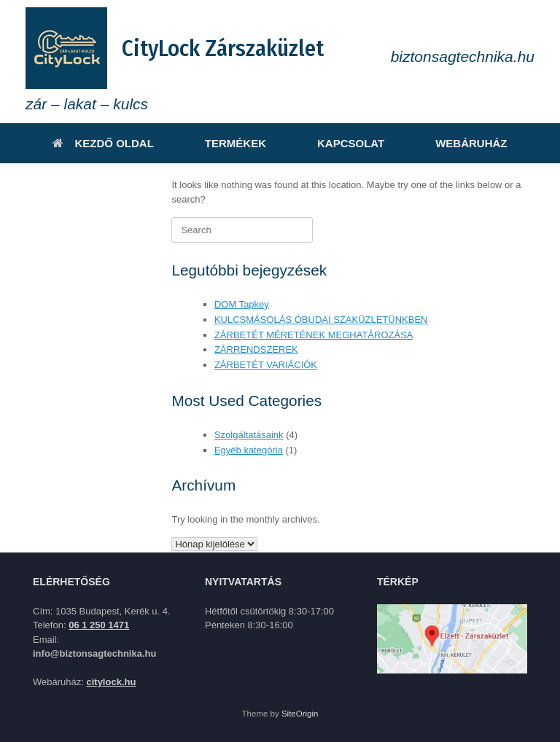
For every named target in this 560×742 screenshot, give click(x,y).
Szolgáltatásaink (249, 435)
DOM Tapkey (242, 304)
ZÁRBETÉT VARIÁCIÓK (266, 365)
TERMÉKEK (236, 143)
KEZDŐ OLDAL (103, 143)
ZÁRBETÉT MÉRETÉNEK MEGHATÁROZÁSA (314, 335)
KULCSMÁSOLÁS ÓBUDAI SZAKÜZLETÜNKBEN (321, 320)
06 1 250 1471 (99, 625)
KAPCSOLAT (351, 143)
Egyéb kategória (249, 450)
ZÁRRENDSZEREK (256, 349)
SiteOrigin (300, 714)
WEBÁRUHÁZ (471, 143)
